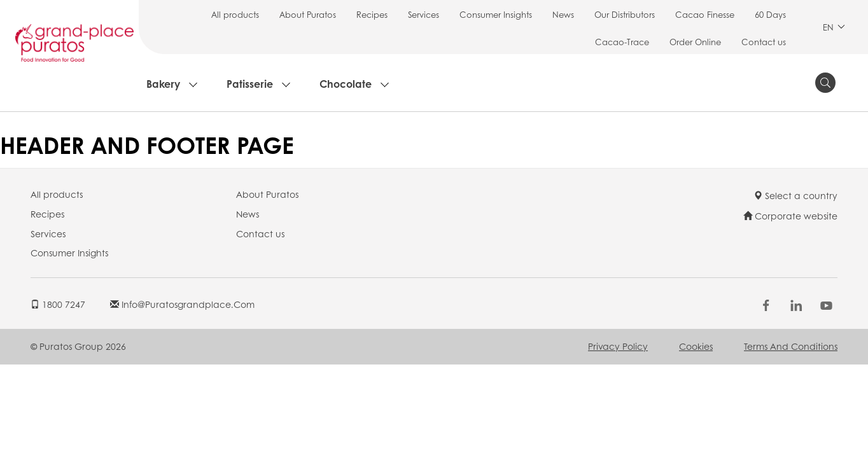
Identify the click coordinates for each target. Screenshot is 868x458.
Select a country (795, 195)
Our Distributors (625, 14)
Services (423, 14)
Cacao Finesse (705, 14)
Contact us (764, 42)
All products (235, 14)
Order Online (695, 42)
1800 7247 (58, 304)
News (563, 14)
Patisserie (250, 84)
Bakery (163, 84)
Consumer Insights (496, 14)
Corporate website (790, 216)
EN (834, 27)
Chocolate (346, 84)
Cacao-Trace (622, 42)
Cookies (696, 346)
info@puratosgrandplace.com (182, 304)
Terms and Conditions (791, 346)
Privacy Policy (618, 346)
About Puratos (308, 14)
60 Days (770, 14)
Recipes (372, 14)
